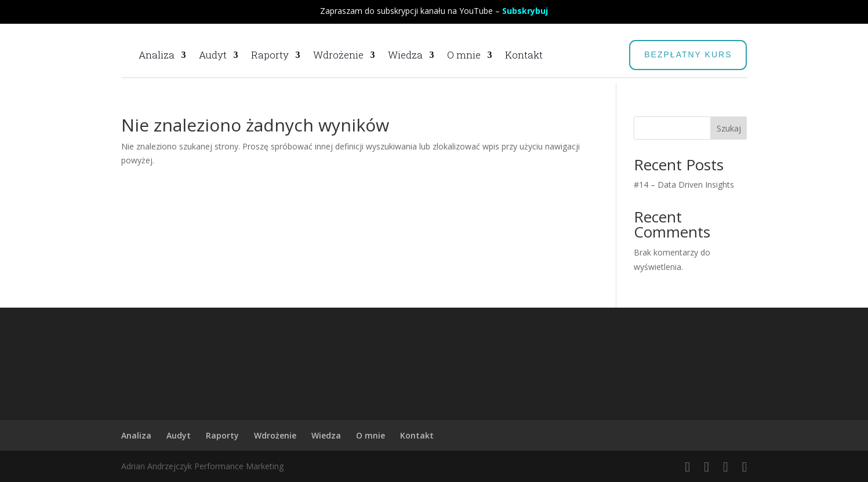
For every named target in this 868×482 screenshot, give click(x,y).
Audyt (213, 55)
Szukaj (729, 128)
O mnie (464, 55)
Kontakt (524, 55)
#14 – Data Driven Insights (684, 185)
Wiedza (405, 55)
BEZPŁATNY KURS (688, 54)
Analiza (157, 55)
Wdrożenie (338, 55)
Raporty (270, 55)
